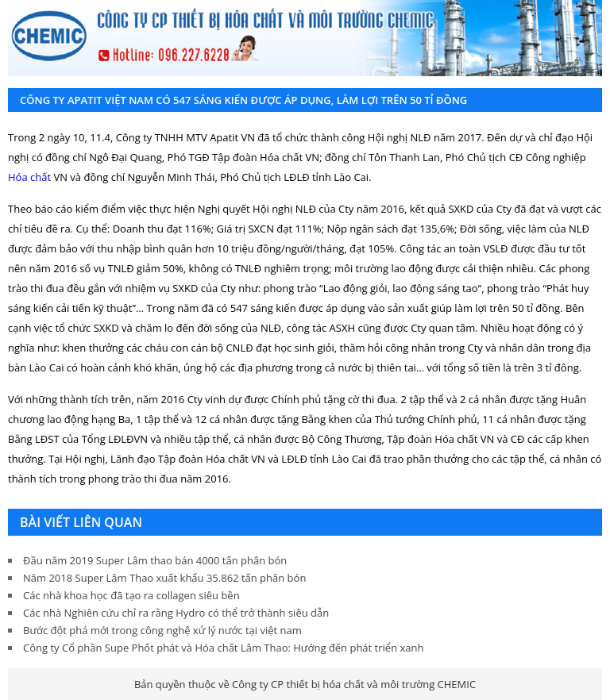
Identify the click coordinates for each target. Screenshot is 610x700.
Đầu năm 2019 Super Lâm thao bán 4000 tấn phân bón (155, 560)
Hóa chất (29, 177)
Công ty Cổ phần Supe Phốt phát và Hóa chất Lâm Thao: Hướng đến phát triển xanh (223, 648)
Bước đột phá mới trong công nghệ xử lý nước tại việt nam (162, 630)
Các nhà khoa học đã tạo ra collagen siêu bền (131, 595)
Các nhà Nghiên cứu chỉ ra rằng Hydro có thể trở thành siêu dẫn (176, 613)
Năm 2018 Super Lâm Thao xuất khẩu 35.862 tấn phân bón (164, 578)
